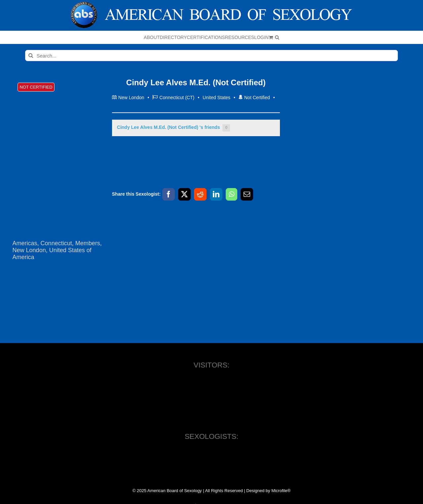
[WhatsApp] (231, 194)
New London (29, 250)
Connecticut (56, 243)
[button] (277, 37)
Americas (25, 243)
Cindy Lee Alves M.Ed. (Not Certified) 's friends (173, 128)
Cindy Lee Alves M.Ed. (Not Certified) (196, 82)
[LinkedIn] (216, 194)
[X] (184, 194)
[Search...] (212, 56)
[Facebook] (169, 194)
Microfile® (281, 491)
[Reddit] (200, 194)
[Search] (31, 56)
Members (88, 243)
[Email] (247, 194)
